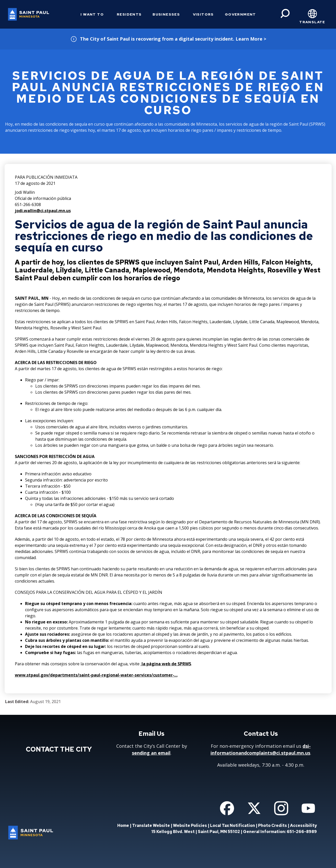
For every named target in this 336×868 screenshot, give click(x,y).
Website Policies (190, 825)
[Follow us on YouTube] (308, 808)
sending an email (151, 753)
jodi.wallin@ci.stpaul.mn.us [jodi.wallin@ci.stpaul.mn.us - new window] (43, 211)
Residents (129, 14)
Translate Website (151, 825)
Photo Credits (273, 825)
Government (240, 14)
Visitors (203, 14)
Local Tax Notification (233, 825)
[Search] (285, 14)
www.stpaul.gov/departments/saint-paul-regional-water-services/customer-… (96, 675)
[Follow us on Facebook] (227, 808)
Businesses (166, 14)
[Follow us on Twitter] (254, 808)
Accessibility (303, 825)
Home (123, 825)
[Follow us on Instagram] (281, 808)
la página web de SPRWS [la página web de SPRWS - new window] (166, 664)
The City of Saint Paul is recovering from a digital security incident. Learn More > (173, 39)
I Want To (92, 14)
